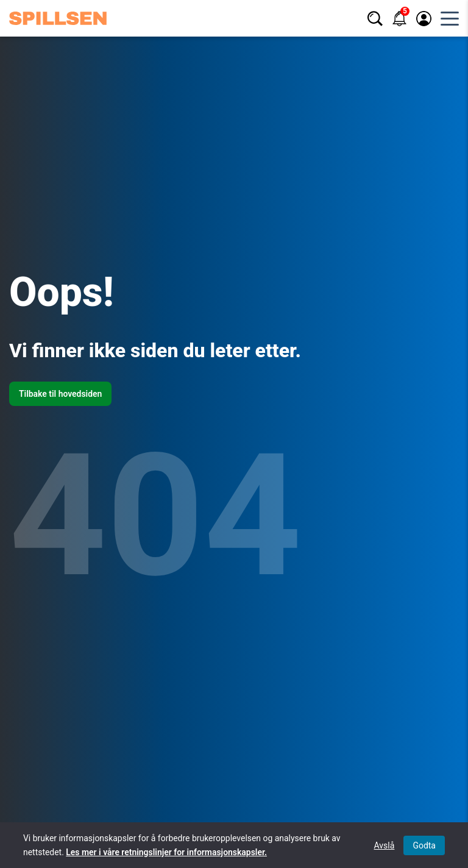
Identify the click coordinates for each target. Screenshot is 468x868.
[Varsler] (399, 19)
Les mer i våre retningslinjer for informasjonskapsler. (166, 852)
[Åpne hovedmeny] (450, 18)
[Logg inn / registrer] (424, 19)
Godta (424, 845)
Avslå (385, 845)
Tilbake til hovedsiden (60, 394)
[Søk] (375, 19)
